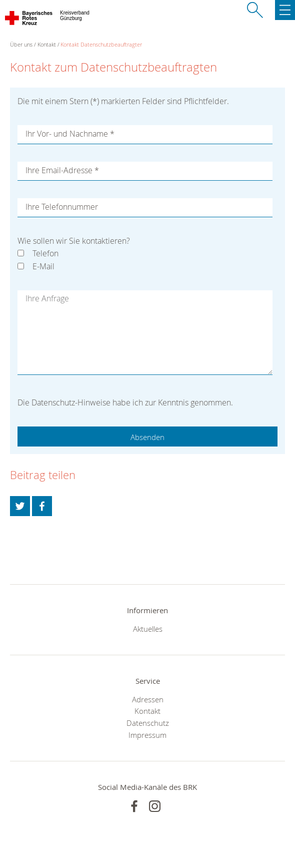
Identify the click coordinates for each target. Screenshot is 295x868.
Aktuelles (148, 629)
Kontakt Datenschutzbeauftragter (101, 44)
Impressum (147, 735)
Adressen (148, 699)
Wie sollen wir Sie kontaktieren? (74, 241)
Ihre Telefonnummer (62, 207)
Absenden (147, 437)
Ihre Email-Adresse (62, 170)
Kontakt (47, 44)
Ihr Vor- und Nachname (70, 134)
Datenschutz (148, 723)
